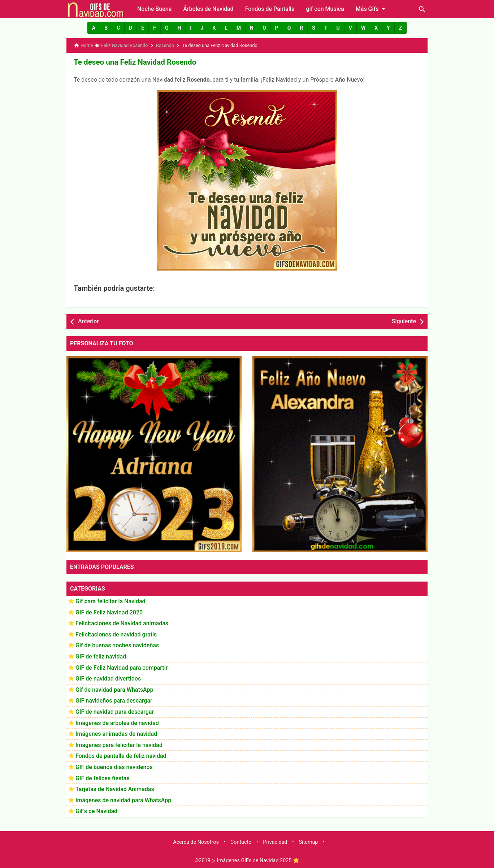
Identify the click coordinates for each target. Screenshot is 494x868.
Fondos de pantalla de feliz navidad (121, 755)
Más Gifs (372, 9)
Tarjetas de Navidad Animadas (115, 789)
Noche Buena (154, 9)
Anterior (88, 321)
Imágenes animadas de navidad (116, 733)
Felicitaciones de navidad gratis (116, 634)
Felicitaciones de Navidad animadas (122, 623)
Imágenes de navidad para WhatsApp (123, 800)
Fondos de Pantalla (270, 9)
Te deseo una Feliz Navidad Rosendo (133, 62)
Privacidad (275, 841)
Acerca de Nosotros (196, 841)
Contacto (241, 841)
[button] (94, 28)
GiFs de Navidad (96, 811)
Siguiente (404, 321)
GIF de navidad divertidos (108, 678)
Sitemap (309, 841)
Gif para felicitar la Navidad (110, 601)
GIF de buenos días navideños (114, 766)
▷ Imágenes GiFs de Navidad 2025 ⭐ (255, 860)
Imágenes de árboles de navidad (117, 722)
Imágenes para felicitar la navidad (119, 744)
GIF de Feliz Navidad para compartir (122, 667)
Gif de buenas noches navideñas (117, 645)
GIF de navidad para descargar (115, 711)
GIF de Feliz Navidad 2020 (109, 612)
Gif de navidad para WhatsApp (114, 689)
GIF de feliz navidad (101, 656)
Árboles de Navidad (208, 9)
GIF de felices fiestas (102, 778)
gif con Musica (325, 9)
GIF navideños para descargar (114, 700)
